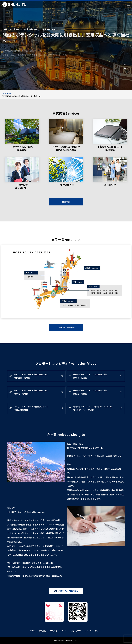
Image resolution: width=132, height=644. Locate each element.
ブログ (64, 631)
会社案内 (43, 631)
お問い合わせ (76, 631)
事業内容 (66, 202)
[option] (66, 95)
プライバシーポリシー (93, 631)
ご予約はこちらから (66, 327)
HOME (33, 631)
